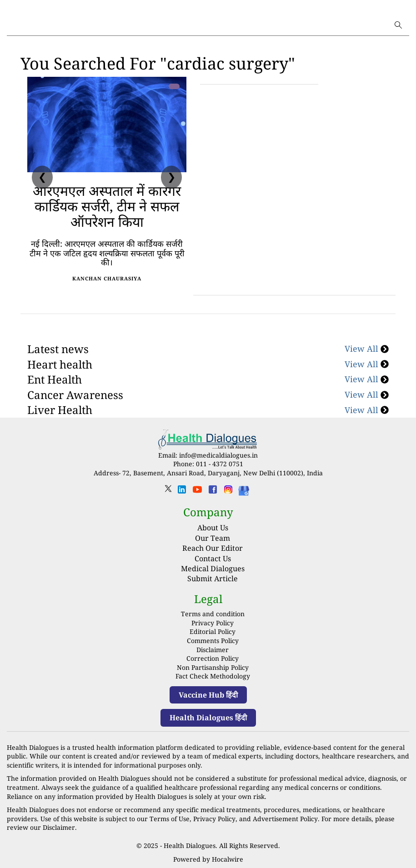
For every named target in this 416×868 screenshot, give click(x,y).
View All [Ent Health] (367, 379)
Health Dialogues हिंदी (208, 718)
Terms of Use (170, 819)
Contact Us (213, 559)
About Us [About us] (213, 528)
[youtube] (197, 492)
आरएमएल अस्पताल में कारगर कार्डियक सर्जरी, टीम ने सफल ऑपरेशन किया (107, 206)
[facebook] (213, 492)
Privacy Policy (213, 623)
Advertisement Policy (285, 819)
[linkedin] (182, 492)
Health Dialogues (190, 846)
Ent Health (55, 379)
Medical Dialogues (213, 569)
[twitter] (168, 491)
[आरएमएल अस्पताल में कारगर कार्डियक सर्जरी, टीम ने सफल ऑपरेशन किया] (107, 125)
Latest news (58, 349)
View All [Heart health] (367, 364)
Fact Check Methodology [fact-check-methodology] (213, 676)
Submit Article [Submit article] (213, 579)
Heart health (60, 364)
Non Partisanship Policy (213, 667)
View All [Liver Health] (367, 410)
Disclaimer (213, 650)
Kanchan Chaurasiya (107, 278)
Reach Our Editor (213, 548)
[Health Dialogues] (244, 490)
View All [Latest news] (367, 349)
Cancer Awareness (75, 395)
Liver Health (60, 410)
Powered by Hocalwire (208, 859)
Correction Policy (213, 658)
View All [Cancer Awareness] (367, 394)
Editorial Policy (213, 631)
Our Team (213, 538)
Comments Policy (213, 641)
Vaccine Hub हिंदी (208, 695)
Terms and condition (213, 614)
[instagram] (228, 492)
